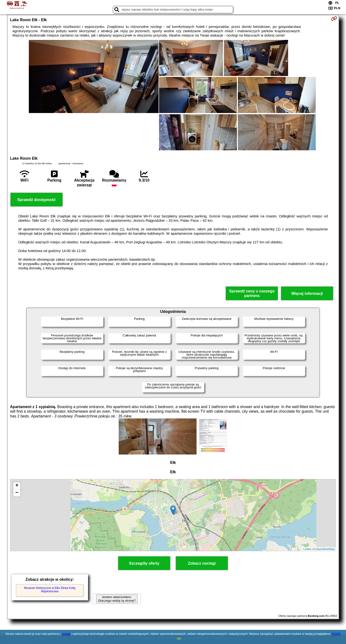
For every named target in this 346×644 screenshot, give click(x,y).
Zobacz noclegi (202, 563)
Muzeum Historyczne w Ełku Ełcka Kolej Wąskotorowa (50, 590)
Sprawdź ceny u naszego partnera (252, 293)
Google (66, 634)
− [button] (17, 493)
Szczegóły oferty (144, 563)
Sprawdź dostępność (37, 200)
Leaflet (307, 549)
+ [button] (17, 486)
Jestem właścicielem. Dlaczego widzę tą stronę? (117, 599)
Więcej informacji (307, 294)
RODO (336, 634)
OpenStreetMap (325, 549)
